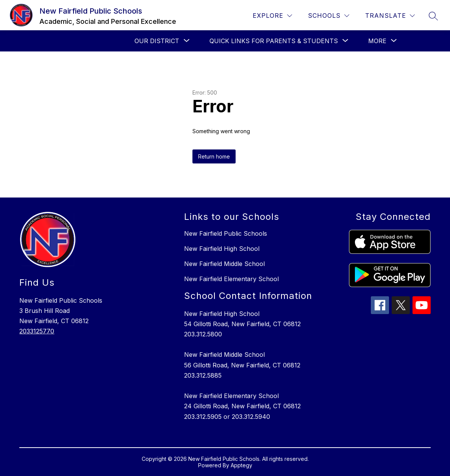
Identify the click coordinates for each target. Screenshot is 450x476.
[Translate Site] (390, 16)
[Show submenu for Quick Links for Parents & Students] (274, 41)
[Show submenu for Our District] (157, 41)
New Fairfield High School (222, 249)
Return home (214, 156)
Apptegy (241, 465)
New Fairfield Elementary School (231, 279)
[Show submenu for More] (377, 41)
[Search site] (433, 16)
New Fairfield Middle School (224, 264)
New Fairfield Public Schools (226, 233)
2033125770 (37, 331)
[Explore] (272, 16)
